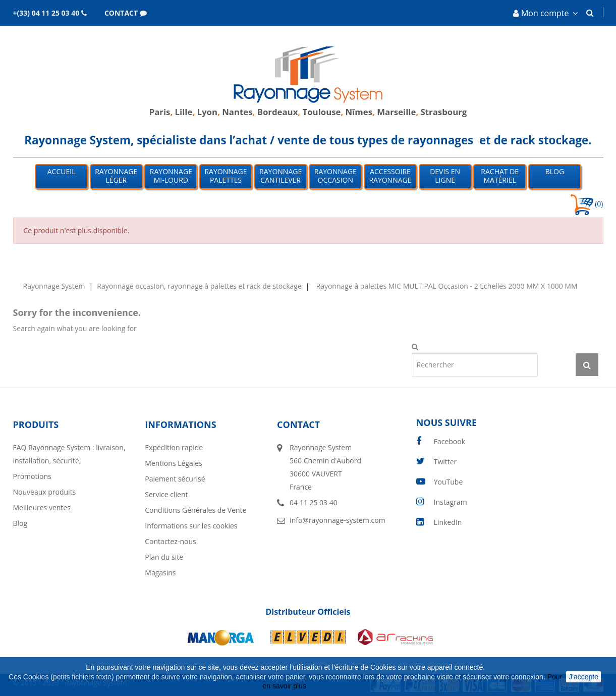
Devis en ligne (445, 176)
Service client (166, 494)
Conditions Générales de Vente (195, 510)
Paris (160, 112)
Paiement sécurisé (175, 479)
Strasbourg (444, 112)
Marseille (396, 112)
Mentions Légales (174, 463)
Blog (555, 171)
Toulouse (322, 112)
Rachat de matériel (500, 176)
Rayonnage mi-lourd (171, 176)
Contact (298, 424)
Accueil (62, 171)
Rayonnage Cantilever (281, 176)
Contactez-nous (171, 541)
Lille (184, 112)
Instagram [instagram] (451, 502)
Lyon (207, 112)
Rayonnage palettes (226, 176)
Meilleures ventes (42, 507)
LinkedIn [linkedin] (448, 522)
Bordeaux (276, 112)
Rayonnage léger (116, 176)
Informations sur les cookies (191, 526)
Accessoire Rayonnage (390, 176)
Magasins (160, 573)
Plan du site (164, 557)
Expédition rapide (174, 447)
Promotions (32, 476)
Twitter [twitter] (445, 462)
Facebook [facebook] (450, 441)
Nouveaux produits (45, 492)
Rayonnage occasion (335, 176)
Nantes (237, 112)
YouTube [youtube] (449, 482)
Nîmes (359, 112)
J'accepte (583, 677)
